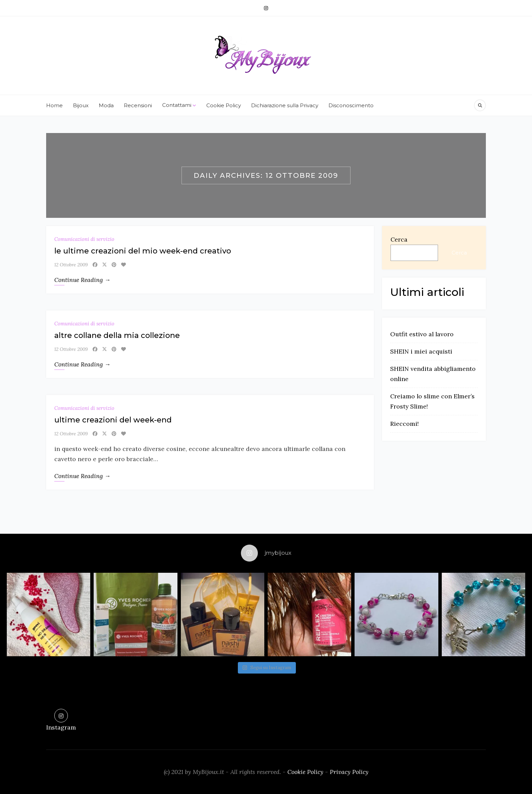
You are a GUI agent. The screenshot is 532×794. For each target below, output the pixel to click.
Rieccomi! (404, 424)
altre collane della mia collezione (117, 335)
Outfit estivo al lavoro (422, 334)
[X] (104, 265)
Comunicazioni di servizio (84, 239)
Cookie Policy (224, 105)
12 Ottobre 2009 (71, 265)
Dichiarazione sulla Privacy (285, 105)
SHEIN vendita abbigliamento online (433, 374)
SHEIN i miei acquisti (421, 351)
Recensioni (138, 105)
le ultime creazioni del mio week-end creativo (143, 251)
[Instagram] (266, 8)
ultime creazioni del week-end (113, 420)
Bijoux (81, 105)
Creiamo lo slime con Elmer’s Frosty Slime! (432, 401)
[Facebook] (95, 265)
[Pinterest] (114, 265)
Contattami (179, 106)
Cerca (399, 239)
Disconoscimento (351, 105)
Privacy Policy (349, 772)
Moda (106, 105)
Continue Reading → (82, 280)
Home (54, 105)
